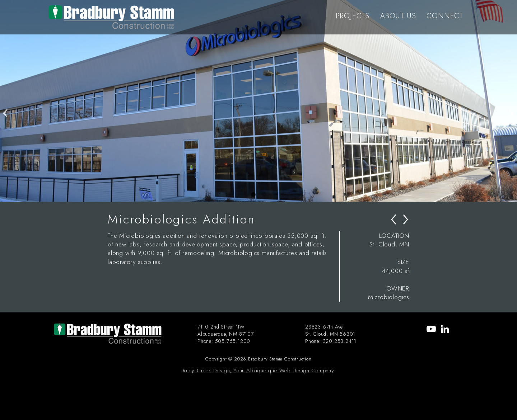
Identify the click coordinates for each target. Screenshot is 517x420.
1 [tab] (253, 195)
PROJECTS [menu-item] (353, 16)
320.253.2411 (340, 341)
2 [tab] (264, 195)
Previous (5, 101)
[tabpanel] (258, 101)
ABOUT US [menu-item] (398, 16)
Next (512, 101)
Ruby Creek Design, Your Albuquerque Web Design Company (258, 371)
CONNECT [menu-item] (445, 16)
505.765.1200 (233, 341)
